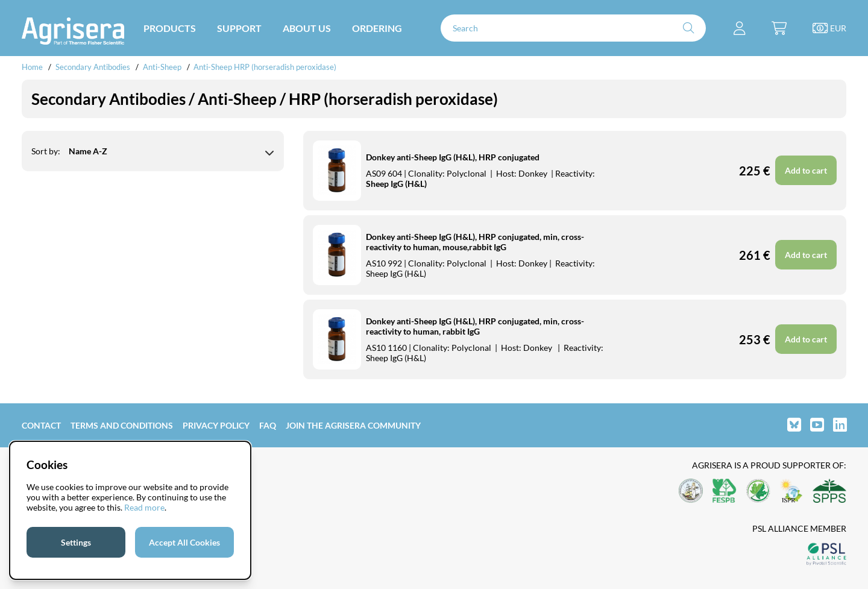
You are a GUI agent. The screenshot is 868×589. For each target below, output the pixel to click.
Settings (76, 542)
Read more (144, 507)
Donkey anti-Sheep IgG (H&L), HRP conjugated (453, 157)
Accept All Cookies (184, 542)
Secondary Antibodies (93, 67)
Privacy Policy (216, 425)
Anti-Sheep (162, 67)
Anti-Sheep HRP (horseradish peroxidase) (265, 67)
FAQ (268, 425)
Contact (41, 425)
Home (32, 67)
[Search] (573, 28)
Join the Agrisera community (353, 425)
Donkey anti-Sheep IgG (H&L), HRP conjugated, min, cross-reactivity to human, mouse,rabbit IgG (475, 242)
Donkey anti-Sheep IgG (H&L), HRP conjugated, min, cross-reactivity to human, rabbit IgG (475, 326)
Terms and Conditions (122, 425)
